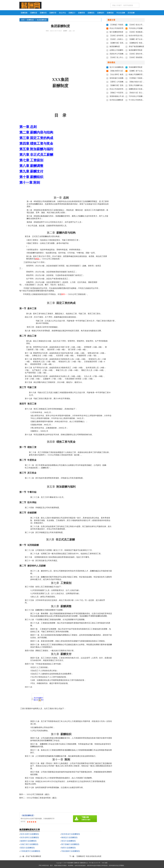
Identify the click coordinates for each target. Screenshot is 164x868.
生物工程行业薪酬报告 (29, 844)
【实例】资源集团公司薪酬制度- (141, 32)
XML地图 (104, 863)
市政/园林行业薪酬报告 (71, 851)
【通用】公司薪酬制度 (118, 82)
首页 (23, 20)
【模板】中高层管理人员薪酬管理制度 (124, 93)
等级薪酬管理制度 (136, 67)
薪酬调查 (82, 13)
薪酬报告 (91, 13)
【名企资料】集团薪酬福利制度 (122, 74)
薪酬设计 (72, 13)
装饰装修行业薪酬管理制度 (120, 78)
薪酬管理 (53, 13)
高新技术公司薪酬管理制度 (120, 54)
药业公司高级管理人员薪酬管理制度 (123, 28)
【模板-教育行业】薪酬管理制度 (122, 71)
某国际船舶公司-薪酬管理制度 (121, 96)
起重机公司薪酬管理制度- (119, 50)
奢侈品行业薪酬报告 (69, 837)
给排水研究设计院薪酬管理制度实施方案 (144, 36)
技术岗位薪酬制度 (116, 100)
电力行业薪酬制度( (117, 67)
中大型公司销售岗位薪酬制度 (140, 100)
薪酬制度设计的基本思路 (138, 89)
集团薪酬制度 (115, 46)
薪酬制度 (34, 13)
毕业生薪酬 (121, 13)
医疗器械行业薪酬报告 (70, 844)
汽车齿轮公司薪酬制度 (137, 28)
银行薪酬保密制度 (116, 32)
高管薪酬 (131, 13)
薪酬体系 (43, 13)
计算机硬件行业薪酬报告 (30, 851)
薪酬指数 (24, 13)
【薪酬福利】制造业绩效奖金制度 (89, 856)
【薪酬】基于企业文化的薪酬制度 (142, 39)
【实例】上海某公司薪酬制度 (121, 39)
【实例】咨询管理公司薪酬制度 (122, 36)
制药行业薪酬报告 (69, 848)
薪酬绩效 (110, 13)
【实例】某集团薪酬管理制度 (140, 57)
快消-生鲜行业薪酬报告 (30, 834)
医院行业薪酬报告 (28, 848)
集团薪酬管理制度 (136, 50)
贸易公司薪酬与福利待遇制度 (140, 85)
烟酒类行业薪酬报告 (28, 841)
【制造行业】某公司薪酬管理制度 (142, 93)
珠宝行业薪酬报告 (69, 841)
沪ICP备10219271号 (95, 863)
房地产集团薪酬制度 (33, 856)
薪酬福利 (101, 13)
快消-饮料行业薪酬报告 (30, 837)
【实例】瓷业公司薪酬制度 (139, 25)
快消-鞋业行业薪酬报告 (71, 834)
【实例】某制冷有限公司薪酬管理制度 (143, 54)
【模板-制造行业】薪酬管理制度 (141, 82)
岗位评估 (62, 13)
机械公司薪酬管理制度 (137, 74)
